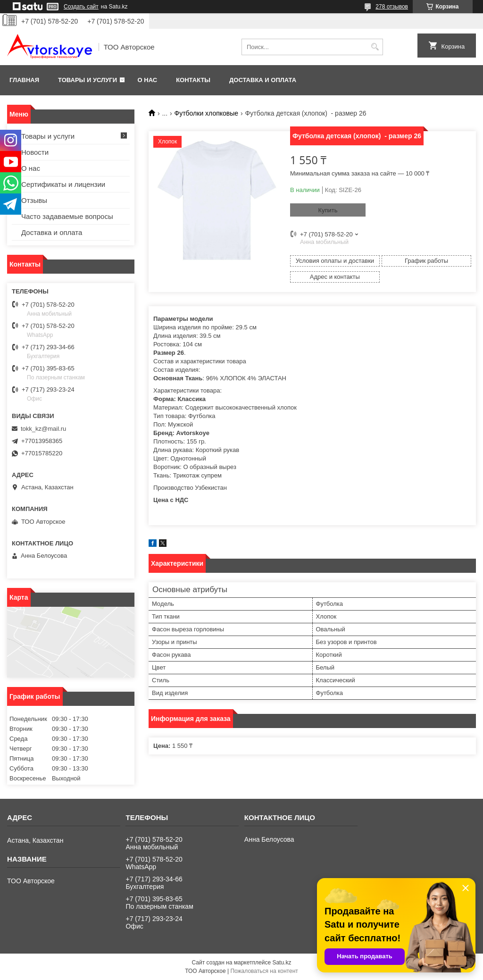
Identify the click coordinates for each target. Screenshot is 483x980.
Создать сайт (81, 7)
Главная (24, 80)
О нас (148, 80)
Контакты (193, 80)
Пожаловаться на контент (264, 971)
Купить (328, 210)
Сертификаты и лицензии (63, 184)
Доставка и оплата (263, 80)
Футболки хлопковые (207, 113)
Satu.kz (282, 963)
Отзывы (34, 200)
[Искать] (375, 47)
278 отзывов (392, 7)
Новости (35, 152)
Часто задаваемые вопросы (67, 216)
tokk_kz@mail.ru (43, 429)
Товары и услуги (87, 80)
